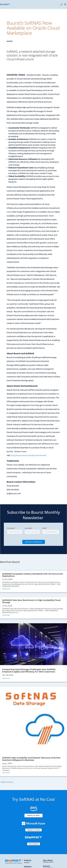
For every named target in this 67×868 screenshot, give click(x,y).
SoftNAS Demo (48, 862)
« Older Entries (7, 782)
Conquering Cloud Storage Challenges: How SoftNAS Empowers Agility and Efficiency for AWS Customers (29, 671)
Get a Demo (34, 844)
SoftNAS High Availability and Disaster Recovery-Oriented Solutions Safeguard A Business (31, 759)
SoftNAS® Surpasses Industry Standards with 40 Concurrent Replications (33, 575)
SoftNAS (27, 862)
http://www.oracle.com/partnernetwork (29, 455)
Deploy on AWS (33, 815)
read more (6, 589)
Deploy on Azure (33, 830)
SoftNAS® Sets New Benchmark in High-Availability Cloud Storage (31, 601)
